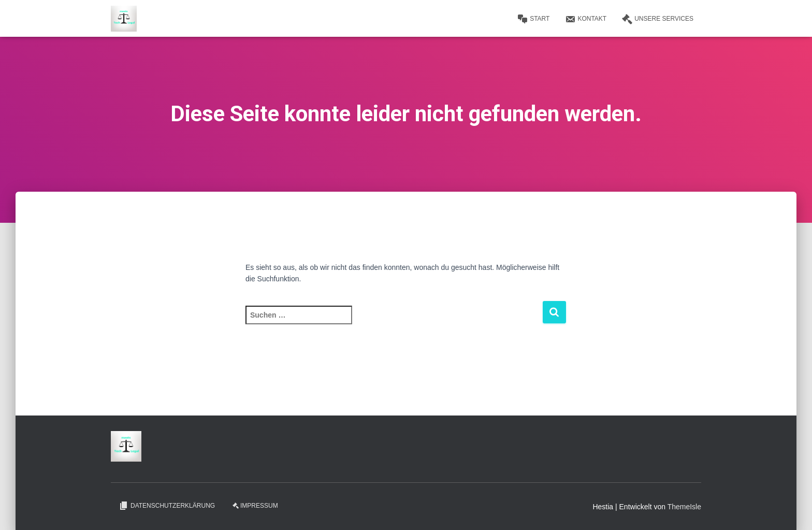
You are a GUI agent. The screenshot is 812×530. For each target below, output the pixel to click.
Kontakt (586, 19)
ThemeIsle (684, 507)
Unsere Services (658, 19)
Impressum (255, 506)
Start (533, 19)
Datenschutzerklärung (167, 506)
